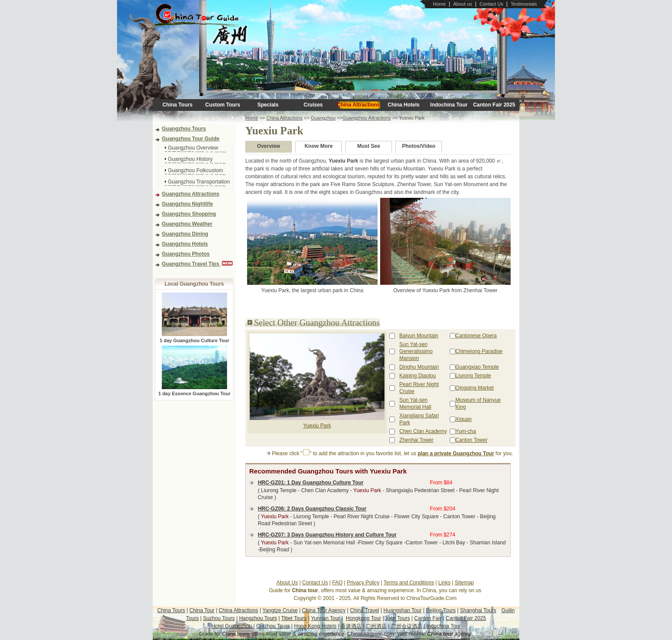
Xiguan (463, 419)
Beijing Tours (441, 610)
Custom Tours (223, 105)
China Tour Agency (324, 610)
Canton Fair (428, 618)
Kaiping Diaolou (418, 376)
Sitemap (465, 583)
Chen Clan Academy (423, 431)
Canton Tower (471, 440)
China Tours (177, 105)
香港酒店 (351, 626)
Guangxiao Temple (477, 367)
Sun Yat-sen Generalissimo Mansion (416, 351)
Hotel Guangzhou (232, 626)
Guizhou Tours (273, 626)
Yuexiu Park (317, 426)
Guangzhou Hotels (185, 244)
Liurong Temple (473, 376)
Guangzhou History (190, 159)
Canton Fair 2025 (494, 105)
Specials (268, 105)
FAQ (338, 583)
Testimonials (524, 4)
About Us (287, 583)
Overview (269, 146)
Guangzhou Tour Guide (191, 139)
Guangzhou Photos (186, 254)
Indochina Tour (449, 105)
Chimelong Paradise (479, 351)
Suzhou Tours (219, 618)
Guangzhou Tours (184, 129)
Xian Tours (398, 618)
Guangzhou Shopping (189, 214)
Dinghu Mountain (419, 367)
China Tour (202, 610)
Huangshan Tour (403, 610)
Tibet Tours (294, 618)
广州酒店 (376, 626)
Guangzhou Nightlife (187, 204)
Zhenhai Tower (416, 440)
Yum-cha (466, 431)
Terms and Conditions (409, 583)
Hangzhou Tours (258, 618)
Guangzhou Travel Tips (191, 264)
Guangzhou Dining (185, 234)
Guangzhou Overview (193, 148)
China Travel (364, 610)
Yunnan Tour (326, 618)
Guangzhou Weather (187, 224)
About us (463, 4)
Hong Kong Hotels (315, 626)
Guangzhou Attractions (191, 194)
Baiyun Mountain (419, 336)
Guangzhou (323, 118)
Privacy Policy (363, 583)
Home (439, 4)
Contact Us (491, 4)
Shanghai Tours (478, 610)
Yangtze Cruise (280, 610)
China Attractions (358, 105)
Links (445, 583)
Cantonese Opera (476, 336)
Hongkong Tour (363, 618)
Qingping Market (475, 388)
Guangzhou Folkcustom (196, 170)
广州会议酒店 (407, 626)
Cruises (313, 105)
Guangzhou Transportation (199, 182)
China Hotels (403, 105)
